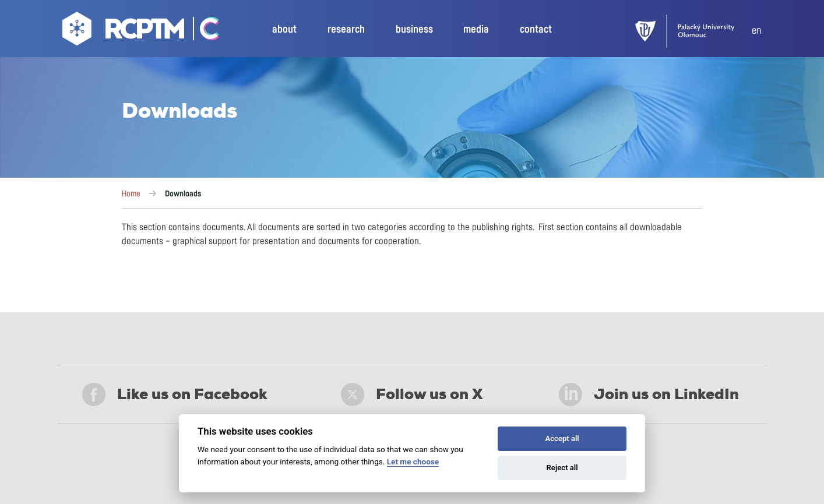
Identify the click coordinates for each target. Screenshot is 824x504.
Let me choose (413, 461)
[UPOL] (693, 31)
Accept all (562, 438)
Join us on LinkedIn (649, 394)
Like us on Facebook (175, 394)
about (284, 30)
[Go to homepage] (125, 31)
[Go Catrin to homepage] (203, 31)
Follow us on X (412, 394)
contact (536, 30)
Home (131, 194)
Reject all (562, 468)
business (414, 30)
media (476, 30)
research (346, 30)
